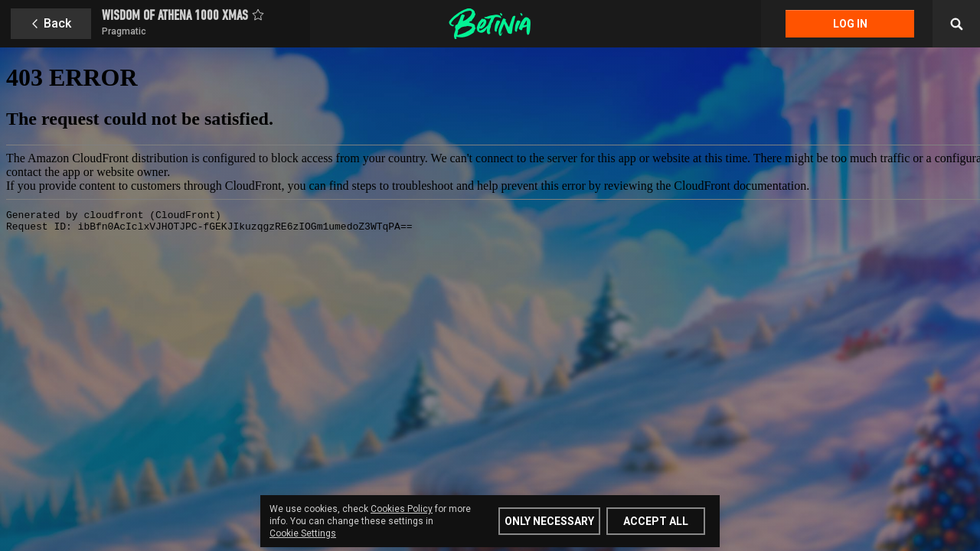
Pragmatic (124, 31)
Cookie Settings (303, 533)
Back (57, 23)
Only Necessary (549, 521)
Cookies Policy (402, 509)
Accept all (656, 521)
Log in (850, 24)
